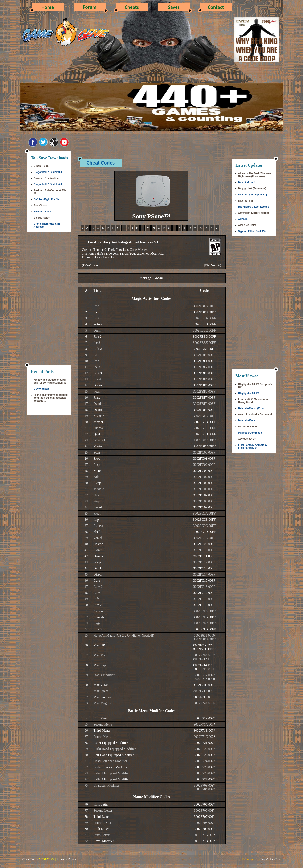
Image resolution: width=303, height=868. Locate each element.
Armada (243, 219)
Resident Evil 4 (43, 212)
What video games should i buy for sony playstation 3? (50, 381)
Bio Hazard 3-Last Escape (254, 207)
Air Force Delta (247, 225)
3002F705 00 (203, 804)
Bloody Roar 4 (42, 218)
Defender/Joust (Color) (252, 408)
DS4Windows (42, 389)
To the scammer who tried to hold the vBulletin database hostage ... (51, 398)
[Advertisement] (49, 299)
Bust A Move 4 (247, 182)
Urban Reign (41, 166)
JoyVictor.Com (271, 859)
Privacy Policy (66, 859)
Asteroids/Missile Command (255, 414)
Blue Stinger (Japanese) (253, 195)
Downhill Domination (46, 178)
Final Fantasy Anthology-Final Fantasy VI (253, 446)
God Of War (41, 206)
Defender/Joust (247, 421)
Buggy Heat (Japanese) (252, 188)
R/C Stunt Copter (248, 427)
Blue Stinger (246, 201)
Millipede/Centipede (250, 433)
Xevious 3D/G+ (247, 439)
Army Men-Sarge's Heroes (254, 213)
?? (213, 675)
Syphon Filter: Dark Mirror (254, 231)
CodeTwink (30, 859)
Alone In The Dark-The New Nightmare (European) (255, 175)
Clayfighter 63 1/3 (249, 393)
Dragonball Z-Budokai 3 (48, 172)
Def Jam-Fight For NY (47, 199)
